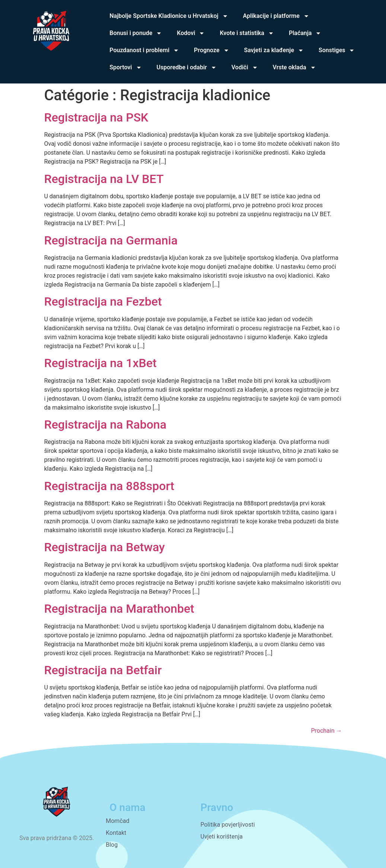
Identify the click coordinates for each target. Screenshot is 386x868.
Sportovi (125, 67)
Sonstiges (337, 50)
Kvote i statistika (247, 33)
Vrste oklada (294, 67)
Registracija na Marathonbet (119, 609)
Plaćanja (305, 33)
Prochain (326, 731)
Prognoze (211, 50)
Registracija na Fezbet (103, 302)
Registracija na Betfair (103, 670)
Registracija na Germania (111, 240)
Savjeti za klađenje (274, 50)
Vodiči (245, 67)
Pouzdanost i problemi (144, 50)
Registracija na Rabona (105, 424)
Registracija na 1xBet (101, 363)
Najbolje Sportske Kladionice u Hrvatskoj (169, 16)
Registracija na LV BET (104, 179)
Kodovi (191, 33)
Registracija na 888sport (109, 486)
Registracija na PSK (96, 117)
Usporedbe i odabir (187, 67)
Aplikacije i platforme (276, 16)
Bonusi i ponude (136, 33)
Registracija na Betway (105, 547)
